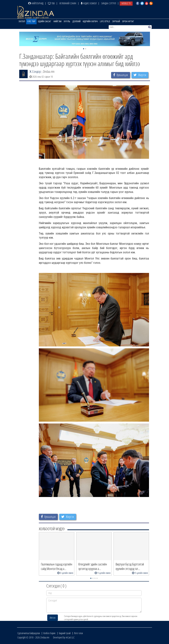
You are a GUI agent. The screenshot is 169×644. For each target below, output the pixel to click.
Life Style (105, 21)
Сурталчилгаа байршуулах (29, 633)
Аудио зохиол (89, 3)
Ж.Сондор (35, 71)
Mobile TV (126, 3)
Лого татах (78, 633)
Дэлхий (76, 21)
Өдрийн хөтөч (90, 21)
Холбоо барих (49, 633)
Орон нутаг (128, 21)
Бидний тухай (65, 633)
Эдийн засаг (44, 21)
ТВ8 (51, 3)
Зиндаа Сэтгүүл (109, 3)
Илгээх (53, 618)
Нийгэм (57, 21)
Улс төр (31, 21)
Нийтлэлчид (36, 3)
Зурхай (116, 21)
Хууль (67, 21)
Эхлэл (22, 21)
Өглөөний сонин (68, 3)
